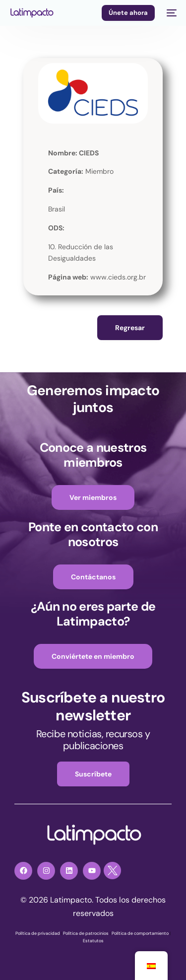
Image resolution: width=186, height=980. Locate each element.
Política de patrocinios (86, 933)
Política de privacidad (38, 933)
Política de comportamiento (140, 933)
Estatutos (93, 941)
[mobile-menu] (171, 13)
